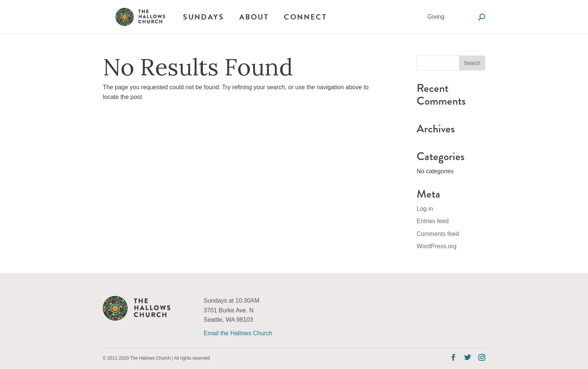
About (254, 17)
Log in (425, 209)
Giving (436, 17)
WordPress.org (436, 246)
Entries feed (433, 221)
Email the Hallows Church (238, 333)
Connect (305, 17)
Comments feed (438, 234)
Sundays (203, 17)
